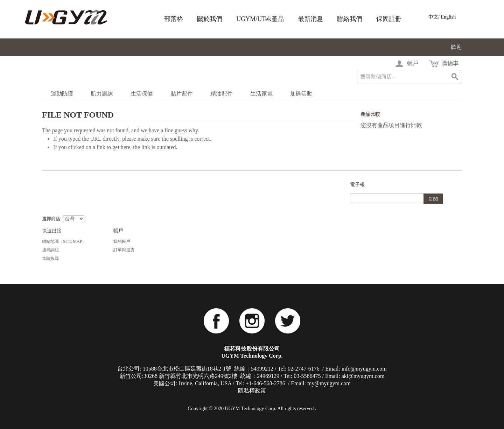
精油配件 (222, 94)
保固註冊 (389, 19)
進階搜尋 (50, 259)
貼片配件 (182, 94)
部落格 (174, 19)
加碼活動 (301, 94)
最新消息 (310, 19)
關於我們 (210, 19)
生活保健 (142, 94)
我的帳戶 (122, 241)
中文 (433, 17)
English (448, 17)
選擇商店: (52, 219)
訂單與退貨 (124, 250)
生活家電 (261, 94)
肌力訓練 (102, 94)
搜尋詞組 (50, 250)
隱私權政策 (252, 391)
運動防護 (62, 94)
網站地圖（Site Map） (64, 241)
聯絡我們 (350, 19)
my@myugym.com (329, 383)
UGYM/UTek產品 (260, 19)
